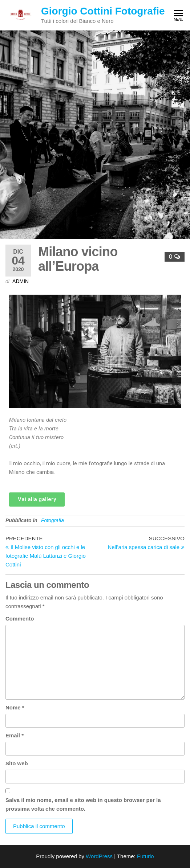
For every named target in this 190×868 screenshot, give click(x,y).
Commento (20, 619)
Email (15, 735)
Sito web (17, 763)
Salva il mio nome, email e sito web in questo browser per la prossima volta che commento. (83, 804)
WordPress (99, 856)
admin (21, 281)
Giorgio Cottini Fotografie (103, 11)
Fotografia (52, 520)
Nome (15, 707)
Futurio (145, 856)
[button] (37, 499)
